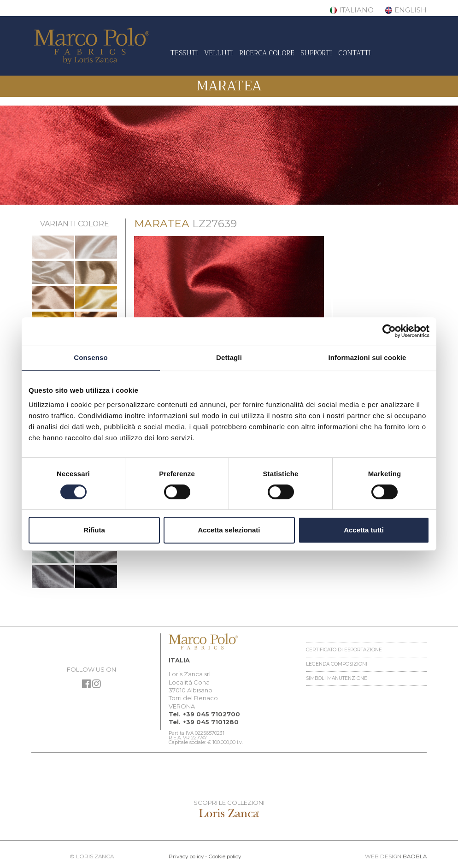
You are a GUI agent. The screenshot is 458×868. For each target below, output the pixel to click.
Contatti (355, 53)
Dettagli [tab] (229, 357)
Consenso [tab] (91, 357)
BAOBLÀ (415, 856)
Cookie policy (225, 856)
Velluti (219, 53)
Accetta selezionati (229, 530)
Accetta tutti (364, 530)
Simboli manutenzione (337, 678)
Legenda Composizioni (337, 664)
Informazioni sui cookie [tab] (367, 357)
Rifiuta (94, 530)
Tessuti (184, 53)
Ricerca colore (267, 53)
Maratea (229, 86)
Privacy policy (186, 856)
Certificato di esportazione (344, 650)
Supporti (316, 53)
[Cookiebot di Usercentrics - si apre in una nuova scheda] (389, 331)
